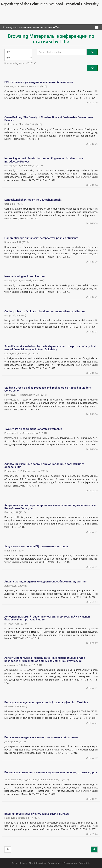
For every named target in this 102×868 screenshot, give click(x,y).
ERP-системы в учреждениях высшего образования (39, 82)
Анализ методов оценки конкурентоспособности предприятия (45, 581)
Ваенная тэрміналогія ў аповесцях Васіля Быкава (37, 814)
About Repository (38, 863)
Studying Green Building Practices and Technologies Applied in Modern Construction (48, 389)
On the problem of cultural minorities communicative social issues (45, 311)
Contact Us (84, 863)
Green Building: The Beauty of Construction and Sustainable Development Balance (49, 119)
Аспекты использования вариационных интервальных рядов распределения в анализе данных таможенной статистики (45, 659)
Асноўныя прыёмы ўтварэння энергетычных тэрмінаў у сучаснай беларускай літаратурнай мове (47, 618)
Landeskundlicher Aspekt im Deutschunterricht (33, 200)
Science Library (20, 863)
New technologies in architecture (24, 276)
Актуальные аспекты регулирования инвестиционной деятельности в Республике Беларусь (50, 507)
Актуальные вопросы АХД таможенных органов (36, 546)
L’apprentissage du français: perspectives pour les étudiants (41, 238)
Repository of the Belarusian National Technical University (50, 4)
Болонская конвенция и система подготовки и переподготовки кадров (51, 772)
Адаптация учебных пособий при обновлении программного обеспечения (44, 465)
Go (92, 52)
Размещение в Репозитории (63, 863)
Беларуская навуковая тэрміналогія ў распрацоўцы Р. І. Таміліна (46, 702)
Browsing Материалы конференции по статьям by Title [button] (32, 27)
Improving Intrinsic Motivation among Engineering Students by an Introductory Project (44, 160)
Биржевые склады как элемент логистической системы (41, 737)
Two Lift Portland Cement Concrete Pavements (33, 429)
